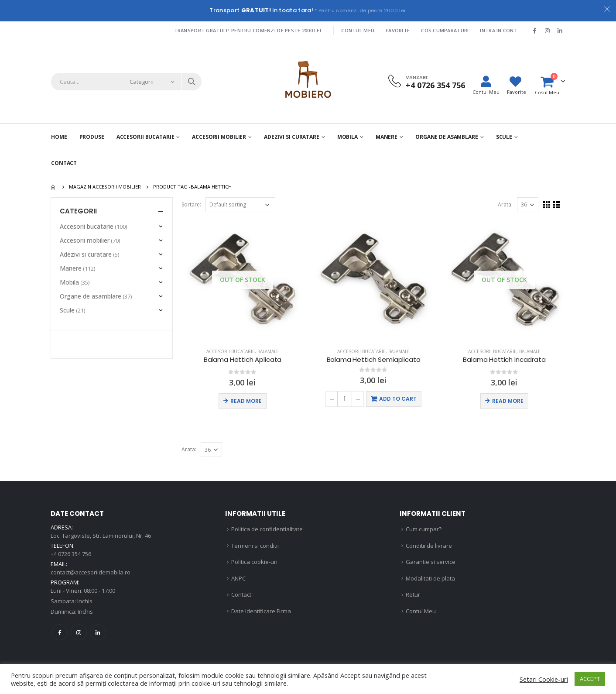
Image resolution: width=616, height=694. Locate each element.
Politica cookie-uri (254, 562)
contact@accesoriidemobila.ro (91, 572)
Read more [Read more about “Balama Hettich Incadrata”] (508, 401)
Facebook (60, 632)
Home (59, 137)
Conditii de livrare (429, 546)
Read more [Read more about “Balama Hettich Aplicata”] (246, 401)
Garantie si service (431, 562)
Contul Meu (358, 30)
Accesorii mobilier (219, 137)
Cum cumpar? (424, 529)
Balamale (268, 351)
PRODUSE (92, 137)
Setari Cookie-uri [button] (544, 679)
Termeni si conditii (255, 546)
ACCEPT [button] (590, 679)
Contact (64, 163)
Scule (504, 137)
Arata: (505, 204)
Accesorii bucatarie (231, 351)
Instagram (79, 632)
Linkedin (98, 632)
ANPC (238, 578)
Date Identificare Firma (261, 611)
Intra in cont (499, 30)
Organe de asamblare (447, 137)
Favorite (398, 30)
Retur (413, 594)
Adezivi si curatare (292, 137)
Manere (387, 137)
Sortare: (191, 204)
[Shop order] (240, 205)
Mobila (347, 137)
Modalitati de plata (430, 578)
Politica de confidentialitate (267, 529)
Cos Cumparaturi (445, 30)
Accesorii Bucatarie (145, 137)
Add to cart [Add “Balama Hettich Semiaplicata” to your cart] (398, 399)
